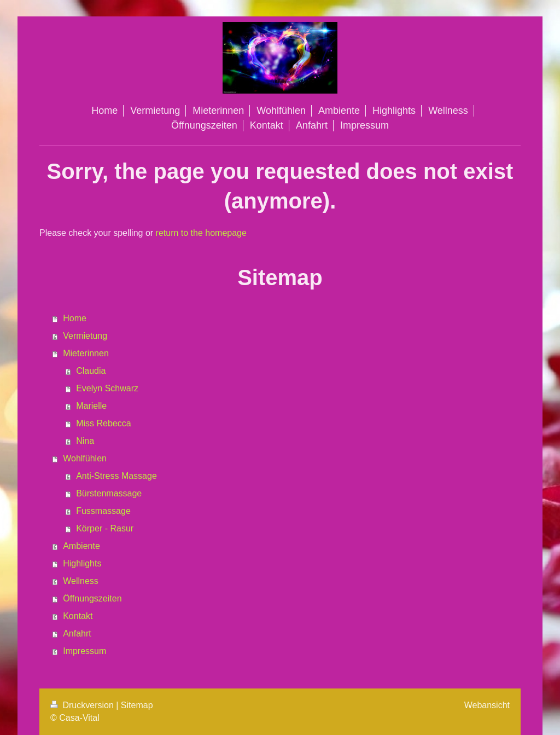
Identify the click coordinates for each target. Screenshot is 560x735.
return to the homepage (201, 233)
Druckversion (83, 705)
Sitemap (137, 705)
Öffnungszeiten (92, 598)
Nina (85, 441)
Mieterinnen (86, 353)
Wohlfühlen (85, 458)
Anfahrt (77, 633)
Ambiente (81, 546)
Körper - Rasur (105, 528)
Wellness (81, 581)
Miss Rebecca (103, 423)
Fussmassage (103, 511)
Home (75, 318)
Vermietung (85, 336)
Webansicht (487, 705)
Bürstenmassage (109, 493)
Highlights (82, 563)
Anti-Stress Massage (116, 476)
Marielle (91, 406)
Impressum (84, 651)
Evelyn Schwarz (107, 388)
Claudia (91, 371)
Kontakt (78, 616)
